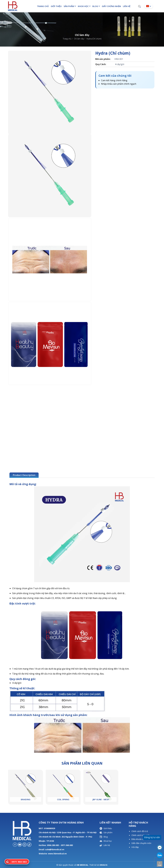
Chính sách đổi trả (140, 831)
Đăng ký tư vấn (152, 837)
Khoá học (83, 6)
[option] (50, 92)
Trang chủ (43, 6)
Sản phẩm (69, 6)
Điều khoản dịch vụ (140, 839)
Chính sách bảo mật (140, 835)
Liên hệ (127, 6)
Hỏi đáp (135, 847)
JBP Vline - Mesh (101, 799)
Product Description (24, 475)
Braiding (26, 799)
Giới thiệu (56, 6)
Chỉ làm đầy (79, 39)
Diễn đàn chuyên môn (141, 843)
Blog (95, 6)
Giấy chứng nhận (111, 6)
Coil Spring (63, 799)
